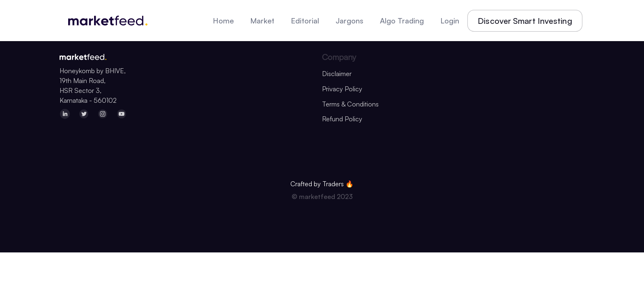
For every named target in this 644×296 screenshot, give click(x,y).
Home (223, 21)
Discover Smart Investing (525, 21)
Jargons (350, 21)
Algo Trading (402, 21)
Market (262, 21)
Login (450, 21)
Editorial (305, 21)
